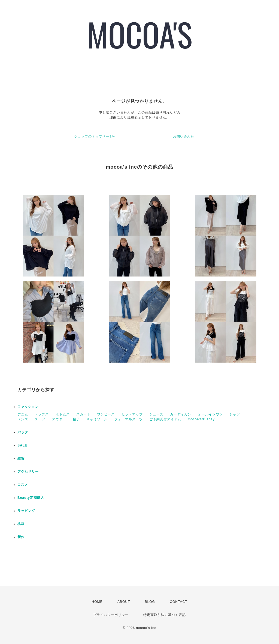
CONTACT (178, 602)
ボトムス (63, 414)
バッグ (23, 432)
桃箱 (21, 524)
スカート (83, 414)
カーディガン (181, 414)
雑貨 (21, 458)
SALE (22, 445)
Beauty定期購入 (31, 498)
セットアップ (132, 414)
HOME (97, 602)
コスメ (23, 485)
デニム (23, 414)
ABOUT (124, 602)
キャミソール (97, 419)
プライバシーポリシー (111, 615)
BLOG (150, 602)
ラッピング (26, 511)
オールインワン (210, 414)
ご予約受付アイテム (165, 419)
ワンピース (106, 414)
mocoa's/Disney (201, 419)
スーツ (40, 419)
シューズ (156, 414)
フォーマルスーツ (129, 419)
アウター (59, 419)
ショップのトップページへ (95, 136)
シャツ (235, 414)
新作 (21, 537)
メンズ (23, 419)
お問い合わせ (184, 136)
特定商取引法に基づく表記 (165, 615)
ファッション (28, 407)
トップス (42, 414)
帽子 (76, 419)
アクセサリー (28, 472)
